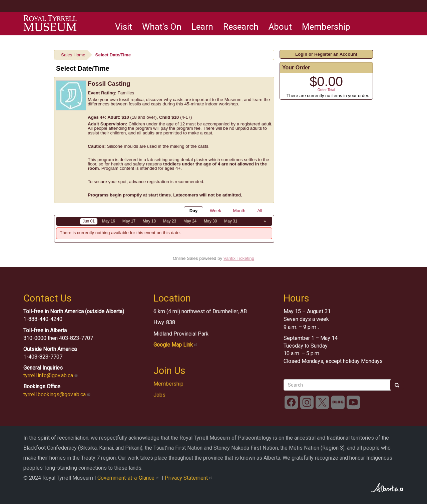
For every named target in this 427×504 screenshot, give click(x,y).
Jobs (159, 395)
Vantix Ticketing (239, 258)
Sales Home (73, 55)
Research (241, 27)
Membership (326, 27)
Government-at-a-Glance (130, 478)
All (260, 211)
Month (239, 211)
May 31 (231, 221)
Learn (202, 27)
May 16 (109, 221)
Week (216, 211)
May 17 (129, 221)
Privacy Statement (189, 478)
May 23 (170, 221)
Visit (124, 27)
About (280, 27)
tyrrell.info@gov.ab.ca (51, 375)
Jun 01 (89, 221)
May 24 (190, 221)
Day (193, 211)
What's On (162, 27)
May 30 (210, 221)
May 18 (149, 221)
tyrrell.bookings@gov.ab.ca (58, 394)
